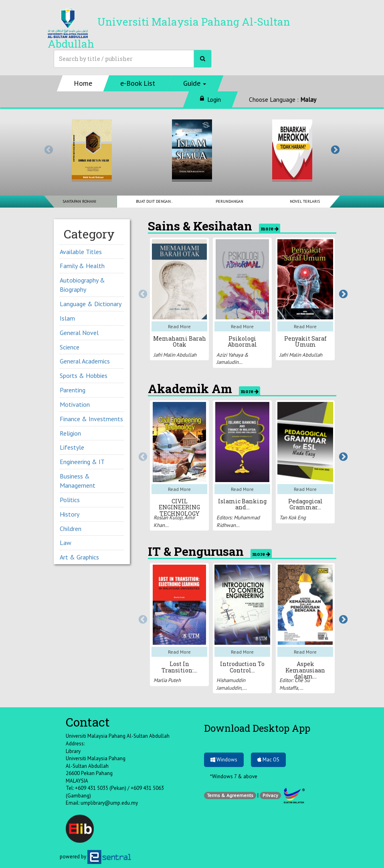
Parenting (73, 390)
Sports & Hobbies (84, 375)
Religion (70, 433)
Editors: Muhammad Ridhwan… (238, 521)
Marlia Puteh (167, 680)
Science (70, 347)
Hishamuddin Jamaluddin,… (232, 684)
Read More (179, 326)
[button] (195, 83)
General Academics (85, 361)
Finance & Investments (91, 419)
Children (71, 529)
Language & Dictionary (91, 304)
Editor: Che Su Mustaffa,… (295, 684)
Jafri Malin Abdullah (175, 355)
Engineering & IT (82, 462)
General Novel (79, 333)
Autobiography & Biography (82, 285)
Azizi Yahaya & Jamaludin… (232, 359)
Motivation (75, 404)
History (70, 514)
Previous (48, 149)
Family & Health (82, 266)
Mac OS (268, 760)
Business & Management (78, 481)
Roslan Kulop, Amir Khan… (174, 521)
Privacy (270, 795)
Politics (70, 500)
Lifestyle (72, 447)
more (270, 228)
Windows (224, 760)
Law (66, 543)
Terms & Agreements (230, 795)
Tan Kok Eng (293, 518)
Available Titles (81, 252)
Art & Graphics (79, 557)
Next (334, 149)
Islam (67, 318)
